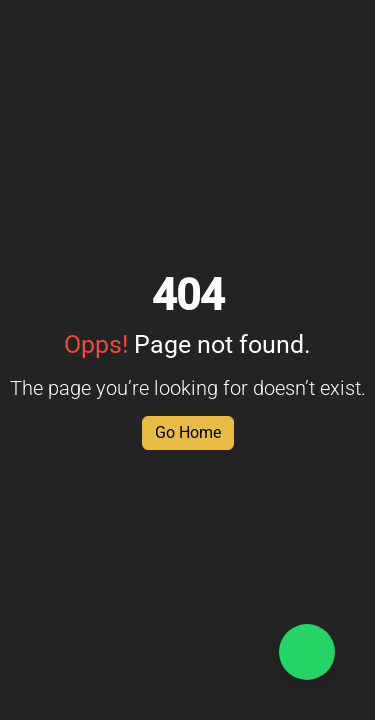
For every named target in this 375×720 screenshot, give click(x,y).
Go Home (188, 432)
